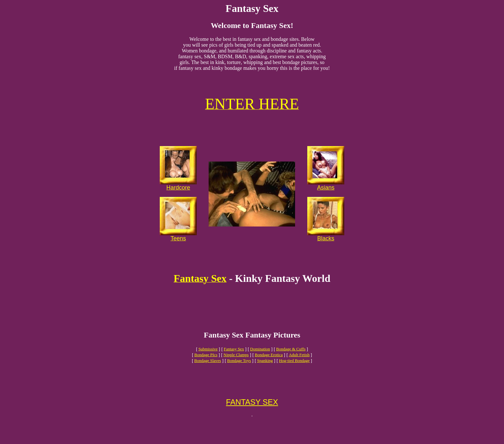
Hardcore (178, 195)
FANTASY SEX (252, 423)
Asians (326, 195)
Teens (178, 246)
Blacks (326, 246)
